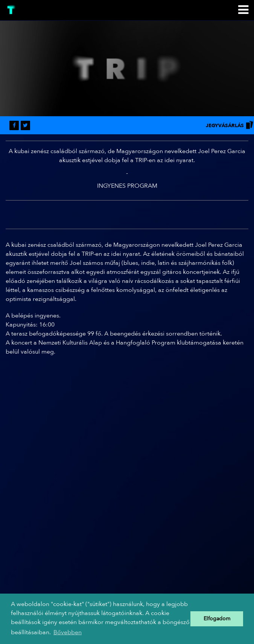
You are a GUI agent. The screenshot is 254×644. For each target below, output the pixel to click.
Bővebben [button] (68, 632)
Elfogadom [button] (217, 619)
